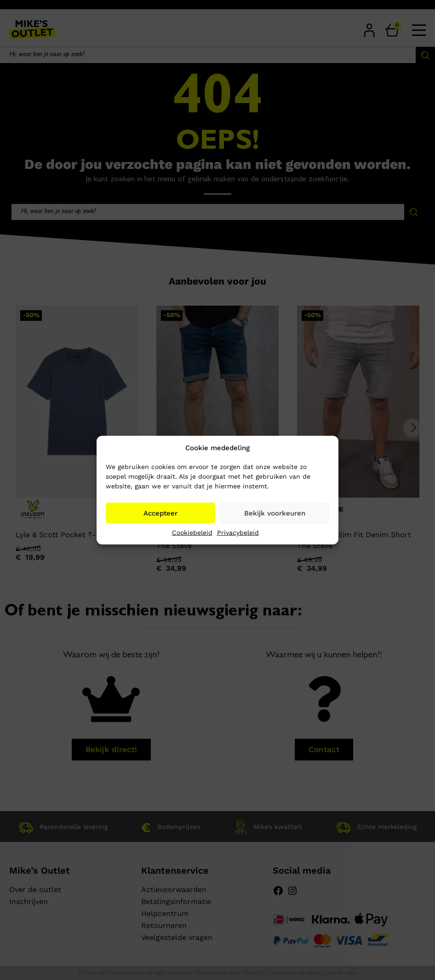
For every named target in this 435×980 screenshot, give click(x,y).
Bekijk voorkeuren (275, 513)
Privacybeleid (238, 533)
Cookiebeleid (192, 533)
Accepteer (160, 513)
